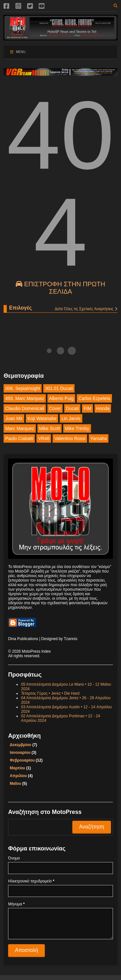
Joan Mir (14, 418)
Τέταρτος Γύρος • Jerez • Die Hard (50, 693)
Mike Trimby (77, 428)
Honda (103, 408)
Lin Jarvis (71, 418)
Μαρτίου (17, 768)
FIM (87, 408)
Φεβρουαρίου (22, 760)
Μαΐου (15, 784)
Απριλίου (18, 776)
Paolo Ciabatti (19, 438)
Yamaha (99, 438)
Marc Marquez (20, 428)
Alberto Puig (61, 398)
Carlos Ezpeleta (94, 398)
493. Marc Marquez (25, 398)
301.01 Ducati (59, 388)
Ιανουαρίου (20, 753)
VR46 (44, 438)
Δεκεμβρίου (20, 745)
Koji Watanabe (42, 418)
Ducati (72, 408)
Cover (55, 408)
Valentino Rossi (70, 438)
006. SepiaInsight (23, 388)
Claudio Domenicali (25, 408)
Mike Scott (50, 428)
